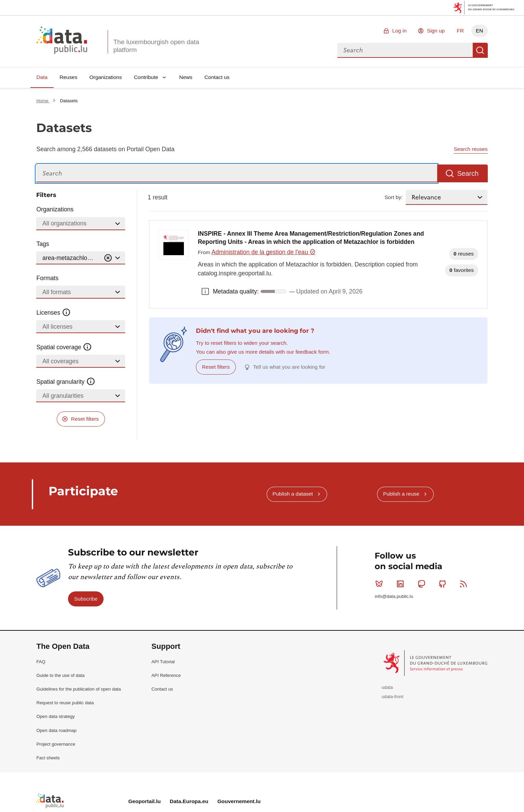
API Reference (166, 675)
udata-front (392, 697)
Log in (400, 31)
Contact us (217, 77)
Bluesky (381, 584)
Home (43, 101)
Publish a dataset (293, 494)
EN (479, 31)
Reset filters (85, 419)
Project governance (56, 744)
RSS (465, 584)
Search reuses (471, 149)
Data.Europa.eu (189, 801)
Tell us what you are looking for (289, 367)
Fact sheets (48, 758)
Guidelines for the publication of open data (78, 689)
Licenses (53, 313)
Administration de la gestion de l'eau (264, 252)
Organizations (106, 77)
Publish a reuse (401, 494)
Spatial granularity (66, 382)
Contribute (146, 77)
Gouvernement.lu (239, 801)
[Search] (237, 174)
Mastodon (423, 584)
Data (42, 77)
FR (460, 31)
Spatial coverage (64, 347)
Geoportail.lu (144, 801)
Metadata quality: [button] (205, 291)
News (186, 77)
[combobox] (405, 50)
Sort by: (394, 197)
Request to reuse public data (65, 703)
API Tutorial (163, 662)
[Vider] (108, 258)
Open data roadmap (56, 730)
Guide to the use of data (60, 675)
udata (387, 687)
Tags (43, 244)
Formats (47, 278)
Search (480, 50)
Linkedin (402, 584)
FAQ (41, 662)
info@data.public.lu (394, 596)
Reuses (68, 77)
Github (444, 584)
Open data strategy (55, 716)
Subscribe (86, 599)
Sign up (436, 31)
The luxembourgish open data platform (156, 46)
